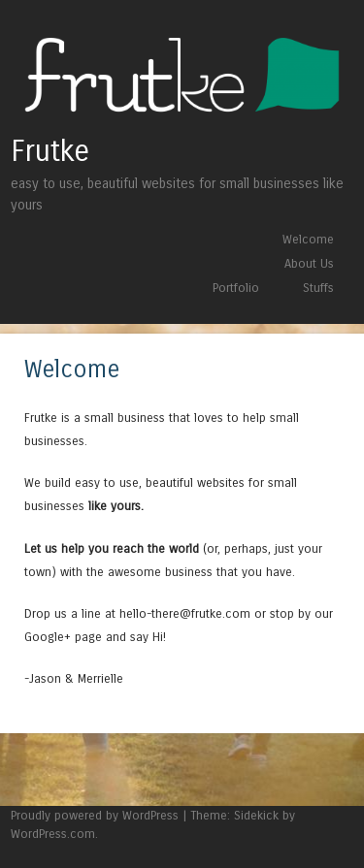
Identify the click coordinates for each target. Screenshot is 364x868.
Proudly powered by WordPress (95, 815)
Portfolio (236, 288)
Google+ (48, 637)
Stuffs (318, 288)
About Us (309, 263)
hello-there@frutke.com (185, 613)
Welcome (308, 239)
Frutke (50, 151)
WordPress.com (53, 834)
